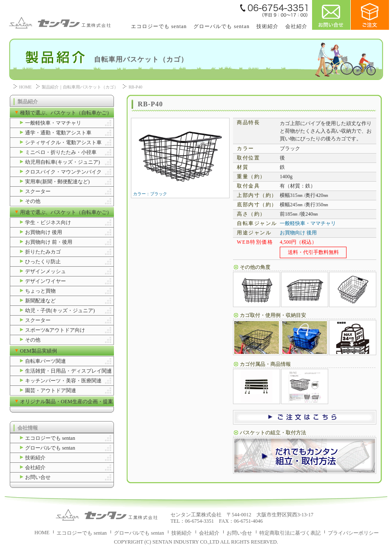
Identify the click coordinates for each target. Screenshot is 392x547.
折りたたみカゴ (43, 252)
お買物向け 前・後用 (49, 242)
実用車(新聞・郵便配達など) (57, 182)
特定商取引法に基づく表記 (290, 533)
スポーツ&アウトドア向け (55, 330)
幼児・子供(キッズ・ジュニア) (60, 311)
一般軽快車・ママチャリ (53, 123)
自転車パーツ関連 (45, 361)
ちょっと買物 (40, 291)
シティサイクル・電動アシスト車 (63, 142)
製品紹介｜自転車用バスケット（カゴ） (80, 87)
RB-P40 (135, 87)
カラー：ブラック (180, 192)
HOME (25, 87)
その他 (33, 201)
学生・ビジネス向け (48, 222)
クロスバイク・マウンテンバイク (63, 172)
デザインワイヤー (45, 281)
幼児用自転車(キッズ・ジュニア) (62, 162)
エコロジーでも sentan (159, 26)
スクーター (38, 191)
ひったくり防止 (43, 262)
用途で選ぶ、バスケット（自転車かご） (66, 212)
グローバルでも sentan (222, 26)
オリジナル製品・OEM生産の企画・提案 (67, 402)
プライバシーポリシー (353, 533)
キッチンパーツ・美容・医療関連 (63, 381)
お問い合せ (38, 477)
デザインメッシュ (45, 271)
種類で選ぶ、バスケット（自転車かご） (66, 113)
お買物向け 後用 (44, 232)
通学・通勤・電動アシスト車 (58, 133)
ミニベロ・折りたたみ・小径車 (61, 152)
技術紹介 (267, 26)
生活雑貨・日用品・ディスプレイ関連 (68, 371)
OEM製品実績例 (38, 351)
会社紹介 (296, 26)
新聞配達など (40, 301)
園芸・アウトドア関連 (51, 390)
